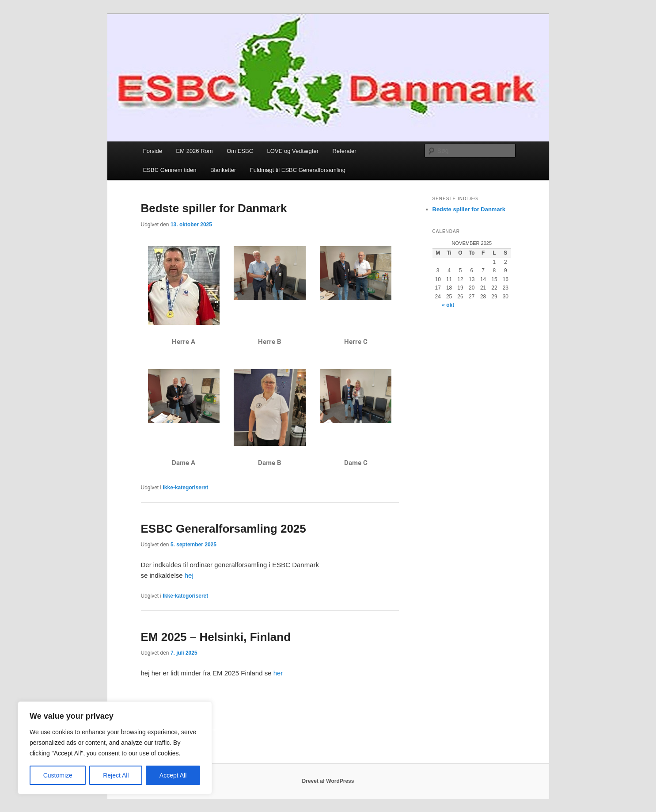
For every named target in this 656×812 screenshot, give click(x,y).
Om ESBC (240, 151)
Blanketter (223, 170)
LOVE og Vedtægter (293, 151)
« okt (448, 305)
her (278, 673)
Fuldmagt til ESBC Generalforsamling (298, 170)
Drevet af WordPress (328, 781)
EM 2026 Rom (195, 151)
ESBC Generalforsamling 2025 (224, 529)
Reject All (116, 775)
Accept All (173, 775)
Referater (344, 151)
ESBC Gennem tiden (170, 170)
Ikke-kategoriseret (186, 488)
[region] (115, 748)
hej (189, 575)
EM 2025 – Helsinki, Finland (216, 637)
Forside (153, 151)
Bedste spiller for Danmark (214, 208)
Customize (58, 775)
